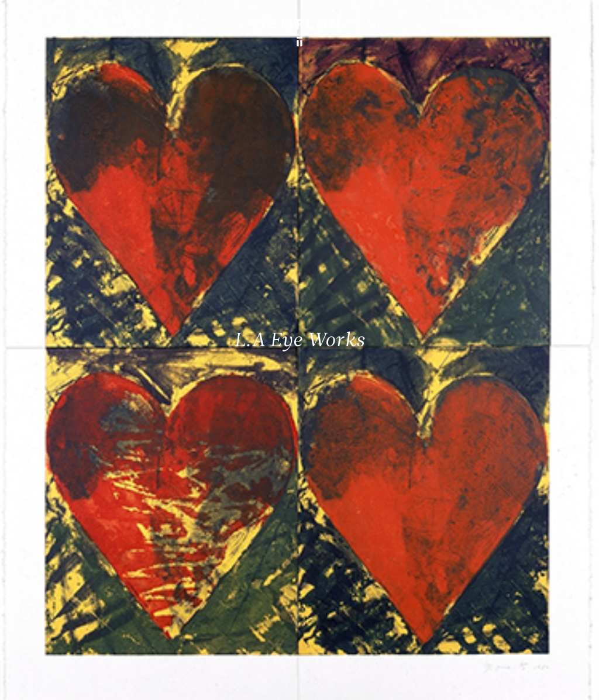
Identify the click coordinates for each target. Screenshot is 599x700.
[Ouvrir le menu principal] (576, 18)
